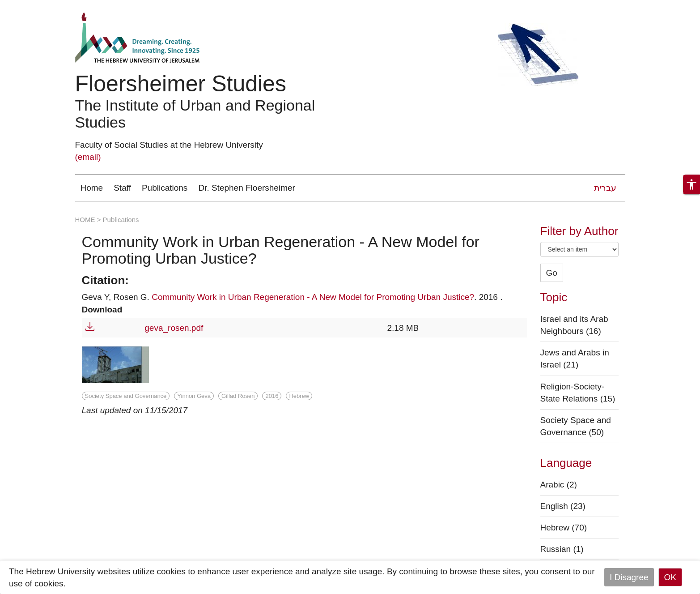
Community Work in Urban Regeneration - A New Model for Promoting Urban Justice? (313, 297)
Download (102, 310)
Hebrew (299, 396)
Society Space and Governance (126, 396)
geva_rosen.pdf (174, 328)
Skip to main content (38, 6)
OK (670, 577)
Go (552, 273)
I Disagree (629, 577)
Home (92, 188)
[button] (692, 184)
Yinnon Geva (194, 396)
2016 (272, 396)
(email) (88, 157)
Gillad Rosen (238, 396)
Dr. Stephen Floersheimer (247, 188)
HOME (85, 220)
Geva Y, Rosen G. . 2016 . (292, 297)
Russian (562, 549)
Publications (165, 188)
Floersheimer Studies (181, 84)
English (563, 506)
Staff (122, 188)
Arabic (559, 485)
